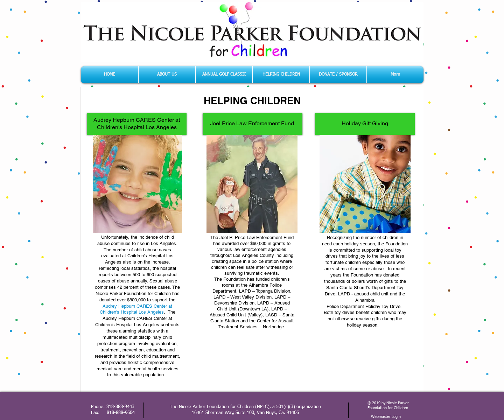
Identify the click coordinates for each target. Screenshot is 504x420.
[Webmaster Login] (386, 417)
